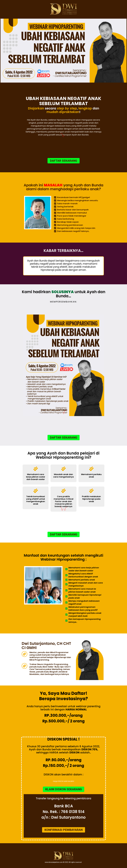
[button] (64, 161)
